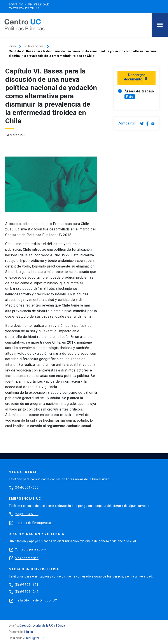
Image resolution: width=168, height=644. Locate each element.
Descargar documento (136, 78)
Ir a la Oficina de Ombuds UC (36, 600)
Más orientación (27, 558)
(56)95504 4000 (27, 487)
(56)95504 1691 (27, 585)
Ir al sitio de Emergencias (33, 523)
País (130, 97)
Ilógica (61, 625)
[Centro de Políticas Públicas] (24, 25)
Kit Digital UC (35, 638)
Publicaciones (34, 46)
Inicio (12, 46)
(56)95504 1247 (27, 592)
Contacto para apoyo (30, 549)
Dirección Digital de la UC (36, 625)
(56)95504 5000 (27, 514)
